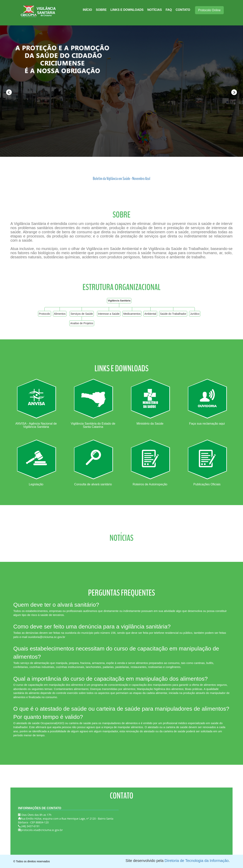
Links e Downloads (127, 10)
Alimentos (60, 314)
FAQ (169, 10)
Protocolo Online (209, 10)
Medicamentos (132, 314)
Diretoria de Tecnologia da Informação (197, 861)
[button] (6, 80)
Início (87, 10)
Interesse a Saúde (109, 314)
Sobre (101, 10)
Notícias (155, 10)
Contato (183, 10)
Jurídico (195, 314)
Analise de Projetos (82, 323)
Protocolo (45, 314)
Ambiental (150, 314)
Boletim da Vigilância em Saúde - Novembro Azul (121, 179)
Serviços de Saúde (82, 314)
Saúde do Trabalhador (173, 314)
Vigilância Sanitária (119, 301)
